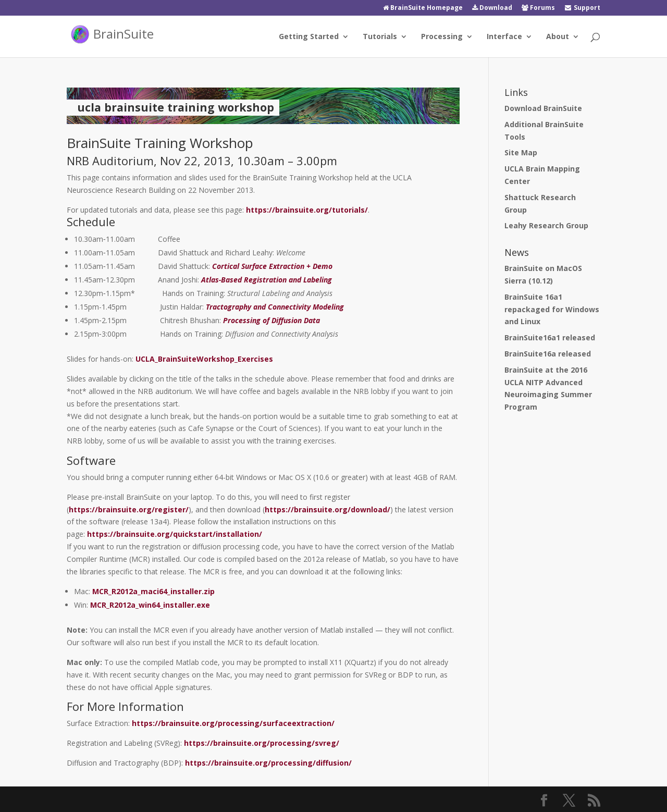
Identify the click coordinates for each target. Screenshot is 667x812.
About (558, 37)
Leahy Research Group (546, 225)
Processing (442, 37)
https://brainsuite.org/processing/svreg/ (262, 743)
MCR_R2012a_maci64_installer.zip (153, 591)
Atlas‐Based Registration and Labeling (267, 280)
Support (582, 8)
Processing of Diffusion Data (271, 320)
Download (492, 8)
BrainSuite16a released (548, 354)
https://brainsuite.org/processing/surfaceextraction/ (233, 723)
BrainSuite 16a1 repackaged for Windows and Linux (552, 309)
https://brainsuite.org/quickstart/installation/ (175, 534)
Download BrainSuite (543, 108)
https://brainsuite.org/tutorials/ (307, 210)
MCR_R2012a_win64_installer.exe (150, 605)
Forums (538, 8)
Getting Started (309, 37)
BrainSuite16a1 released (550, 337)
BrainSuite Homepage (423, 8)
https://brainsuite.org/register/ (129, 509)
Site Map (521, 152)
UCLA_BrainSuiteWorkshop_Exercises (204, 359)
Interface (504, 37)
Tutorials (380, 37)
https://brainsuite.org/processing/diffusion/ (268, 763)
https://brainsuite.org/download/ (328, 509)
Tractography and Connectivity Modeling (275, 307)
